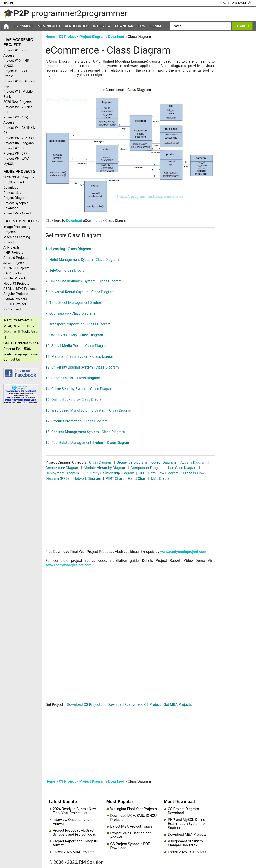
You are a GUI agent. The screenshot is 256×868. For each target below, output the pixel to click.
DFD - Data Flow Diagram (159, 473)
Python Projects (15, 299)
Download (124, 26)
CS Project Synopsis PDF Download (130, 846)
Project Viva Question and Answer (131, 835)
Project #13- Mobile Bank (18, 94)
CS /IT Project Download (14, 185)
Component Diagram (147, 468)
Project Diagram (15, 198)
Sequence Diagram (132, 462)
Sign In (8, 3)
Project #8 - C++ (15, 153)
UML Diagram (162, 479)
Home (50, 37)
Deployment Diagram (63, 473)
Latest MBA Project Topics (131, 827)
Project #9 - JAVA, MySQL (17, 161)
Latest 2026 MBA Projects (74, 852)
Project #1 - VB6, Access (16, 53)
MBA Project (49, 26)
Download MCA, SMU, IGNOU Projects (133, 818)
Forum (155, 26)
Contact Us (12, 360)
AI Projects (12, 247)
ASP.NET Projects (16, 268)
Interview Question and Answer (71, 822)
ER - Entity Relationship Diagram (109, 473)
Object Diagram (164, 462)
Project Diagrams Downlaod (102, 781)
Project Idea (12, 193)
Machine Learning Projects (17, 240)
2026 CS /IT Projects (19, 177)
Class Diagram (101, 462)
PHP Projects (13, 253)
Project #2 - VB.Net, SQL (18, 110)
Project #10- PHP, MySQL (16, 63)
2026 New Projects (18, 102)
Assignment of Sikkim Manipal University (185, 843)
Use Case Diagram (183, 468)
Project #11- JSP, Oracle (16, 73)
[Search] (200, 26)
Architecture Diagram (63, 468)
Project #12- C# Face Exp (19, 84)
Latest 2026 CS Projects (187, 852)
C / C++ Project (15, 304)
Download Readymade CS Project (134, 705)
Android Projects (16, 258)
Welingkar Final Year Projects (134, 809)
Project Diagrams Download (102, 37)
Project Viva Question (19, 213)
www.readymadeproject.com (183, 552)
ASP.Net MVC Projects (20, 289)
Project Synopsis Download (16, 206)
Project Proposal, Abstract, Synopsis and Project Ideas (74, 833)
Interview (102, 26)
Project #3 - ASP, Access (16, 120)
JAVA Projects (14, 263)
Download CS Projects (84, 705)
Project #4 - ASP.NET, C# (19, 130)
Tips (141, 26)
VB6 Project (12, 309)
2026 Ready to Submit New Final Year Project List (74, 811)
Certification (77, 26)
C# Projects (12, 273)
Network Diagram (87, 479)
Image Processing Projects (17, 229)
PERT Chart (115, 479)
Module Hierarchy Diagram (105, 468)
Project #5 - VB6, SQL (19, 138)
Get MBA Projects (178, 705)
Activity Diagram (193, 462)
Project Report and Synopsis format (75, 843)
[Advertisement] (19, 479)
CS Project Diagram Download (183, 811)
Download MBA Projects (187, 835)
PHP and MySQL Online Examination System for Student (187, 824)
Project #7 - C (13, 148)
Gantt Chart (137, 479)
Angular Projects (16, 294)
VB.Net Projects (15, 278)
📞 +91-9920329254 (235, 3)
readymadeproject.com (21, 354)
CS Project (23, 26)
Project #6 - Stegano (19, 143)
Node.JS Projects (16, 284)
